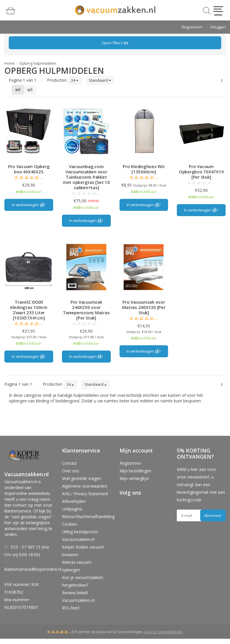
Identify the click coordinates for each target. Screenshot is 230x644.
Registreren (192, 27)
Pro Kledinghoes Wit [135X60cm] (144, 169)
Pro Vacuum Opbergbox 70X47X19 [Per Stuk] (201, 172)
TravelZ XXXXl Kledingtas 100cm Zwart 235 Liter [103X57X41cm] (29, 310)
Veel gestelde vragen (82, 478)
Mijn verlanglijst (134, 478)
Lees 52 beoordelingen (164, 632)
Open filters (115, 43)
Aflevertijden (74, 501)
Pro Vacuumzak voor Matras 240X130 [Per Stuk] (144, 307)
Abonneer (213, 515)
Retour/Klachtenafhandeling (88, 516)
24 (75, 80)
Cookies (70, 524)
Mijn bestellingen (135, 471)
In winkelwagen (29, 205)
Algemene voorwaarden (85, 486)
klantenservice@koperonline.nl (33, 569)
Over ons (71, 471)
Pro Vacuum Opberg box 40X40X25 (29, 169)
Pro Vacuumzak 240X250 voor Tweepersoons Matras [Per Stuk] (86, 310)
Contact (69, 463)
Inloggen (218, 27)
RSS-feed (71, 608)
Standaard (100, 80)
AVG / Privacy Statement (85, 494)
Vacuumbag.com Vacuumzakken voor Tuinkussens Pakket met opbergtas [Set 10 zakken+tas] (86, 177)
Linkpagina (72, 509)
